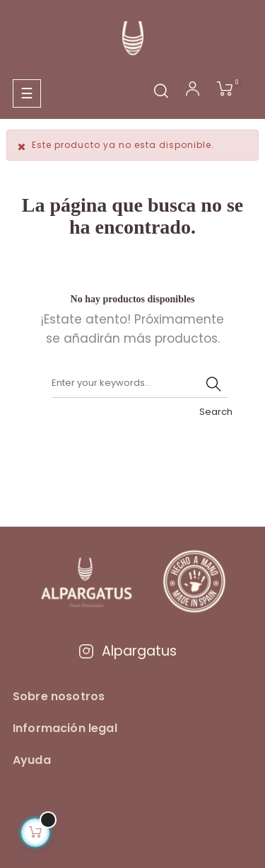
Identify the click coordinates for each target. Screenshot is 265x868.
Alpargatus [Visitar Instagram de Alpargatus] (127, 651)
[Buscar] (140, 384)
